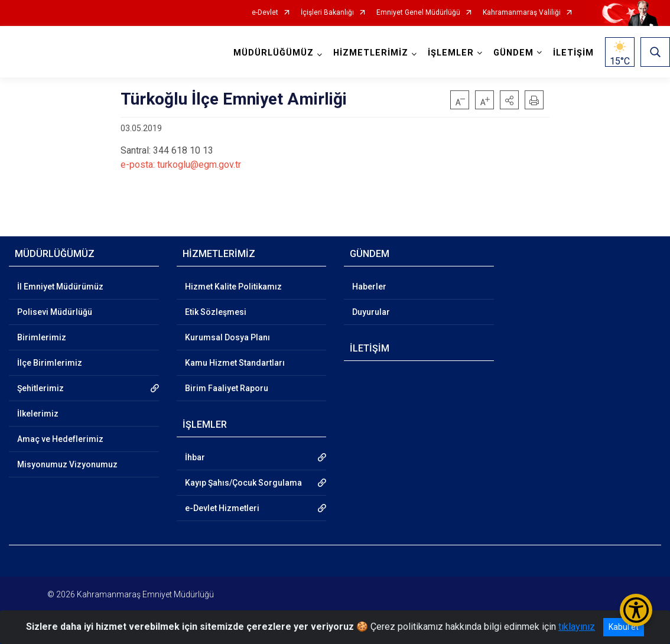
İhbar (195, 457)
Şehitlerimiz (40, 388)
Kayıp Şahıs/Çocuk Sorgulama (243, 483)
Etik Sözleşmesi (216, 312)
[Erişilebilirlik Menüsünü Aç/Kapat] (636, 610)
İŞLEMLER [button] (451, 53)
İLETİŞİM (573, 53)
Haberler (369, 287)
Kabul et (624, 627)
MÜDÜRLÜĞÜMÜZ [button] (274, 53)
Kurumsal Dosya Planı (227, 337)
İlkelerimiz (38, 414)
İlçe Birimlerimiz (50, 363)
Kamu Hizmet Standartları (235, 363)
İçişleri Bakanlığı (327, 13)
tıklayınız (577, 627)
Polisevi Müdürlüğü (55, 312)
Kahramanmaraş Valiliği (522, 13)
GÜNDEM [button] (513, 53)
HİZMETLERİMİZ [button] (371, 53)
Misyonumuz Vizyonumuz (67, 464)
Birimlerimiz (42, 337)
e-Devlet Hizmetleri (222, 508)
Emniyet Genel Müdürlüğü (418, 13)
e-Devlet (265, 13)
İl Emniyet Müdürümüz (60, 287)
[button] (509, 100)
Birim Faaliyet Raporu (227, 388)
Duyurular (371, 312)
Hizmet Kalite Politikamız (233, 287)
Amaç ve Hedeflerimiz (60, 439)
